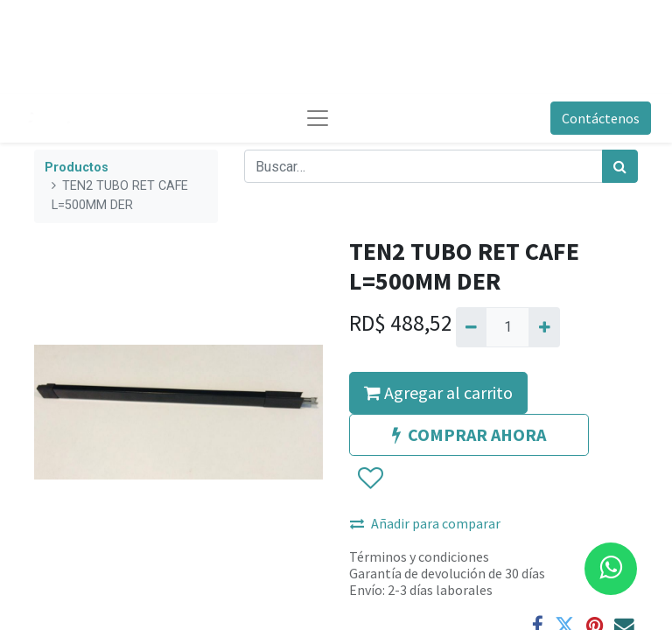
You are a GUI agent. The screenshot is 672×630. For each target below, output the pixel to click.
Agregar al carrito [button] (438, 392)
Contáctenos (601, 118)
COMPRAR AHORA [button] (469, 434)
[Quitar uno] (471, 327)
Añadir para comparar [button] (425, 523)
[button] (370, 479)
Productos (77, 168)
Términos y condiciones (419, 556)
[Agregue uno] (544, 327)
